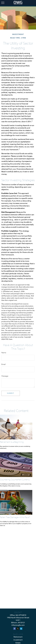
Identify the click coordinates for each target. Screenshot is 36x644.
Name (4, 353)
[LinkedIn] (21, 629)
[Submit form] (11, 393)
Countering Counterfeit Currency (15, 480)
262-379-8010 (21, 615)
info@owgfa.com (18, 625)
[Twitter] (18, 629)
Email (3, 364)
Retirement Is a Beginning (12, 442)
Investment (18, 640)
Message (5, 376)
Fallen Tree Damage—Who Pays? (15, 517)
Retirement (18, 637)
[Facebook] (14, 629)
